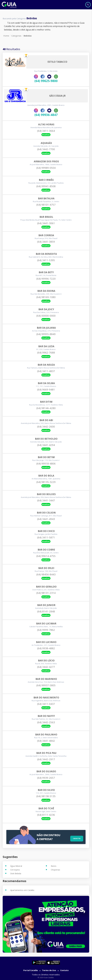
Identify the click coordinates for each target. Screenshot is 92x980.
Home (6, 36)
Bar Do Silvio (46, 790)
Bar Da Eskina (46, 291)
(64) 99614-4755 (46, 556)
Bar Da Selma (46, 383)
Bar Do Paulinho (46, 735)
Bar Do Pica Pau (46, 753)
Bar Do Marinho (46, 679)
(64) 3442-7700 (46, 149)
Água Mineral (16, 866)
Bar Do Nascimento (46, 698)
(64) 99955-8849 (46, 334)
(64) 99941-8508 (46, 186)
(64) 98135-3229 (46, 482)
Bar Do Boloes (46, 494)
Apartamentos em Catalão (22, 890)
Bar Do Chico (46, 531)
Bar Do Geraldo (46, 587)
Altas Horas (46, 125)
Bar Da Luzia (46, 346)
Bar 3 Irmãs (46, 180)
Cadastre (77, 839)
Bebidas (28, 36)
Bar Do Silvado (46, 771)
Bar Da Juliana (46, 328)
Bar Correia (46, 235)
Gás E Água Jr (57, 96)
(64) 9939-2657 (46, 778)
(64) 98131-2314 (46, 593)
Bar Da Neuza (46, 365)
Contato (64, 970)
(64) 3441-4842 (46, 741)
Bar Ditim (46, 402)
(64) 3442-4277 (46, 667)
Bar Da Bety (46, 272)
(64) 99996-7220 (46, 279)
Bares (54, 866)
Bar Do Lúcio (46, 661)
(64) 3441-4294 (46, 445)
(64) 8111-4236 (46, 815)
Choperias (55, 870)
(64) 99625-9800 (46, 81)
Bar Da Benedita (46, 254)
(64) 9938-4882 (46, 648)
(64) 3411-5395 (46, 260)
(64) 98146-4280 (46, 408)
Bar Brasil (46, 217)
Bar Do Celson (46, 513)
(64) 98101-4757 (46, 205)
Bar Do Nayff (46, 716)
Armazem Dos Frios (46, 162)
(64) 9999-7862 (46, 630)
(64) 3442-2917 (46, 759)
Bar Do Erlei (46, 568)
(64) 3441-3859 (46, 242)
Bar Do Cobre (46, 550)
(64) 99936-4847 (46, 115)
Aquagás (46, 143)
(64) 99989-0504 (46, 168)
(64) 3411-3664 (46, 131)
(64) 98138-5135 (46, 796)
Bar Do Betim (46, 457)
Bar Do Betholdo (46, 439)
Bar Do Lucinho (46, 642)
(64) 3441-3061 (46, 223)
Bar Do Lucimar (46, 624)
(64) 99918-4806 (46, 464)
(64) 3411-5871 (46, 537)
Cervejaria (15, 870)
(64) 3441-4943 (46, 519)
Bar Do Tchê (46, 808)
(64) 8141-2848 (46, 611)
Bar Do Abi (46, 420)
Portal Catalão (31, 970)
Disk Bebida (16, 873)
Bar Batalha (46, 199)
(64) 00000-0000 (46, 316)
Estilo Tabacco (57, 62)
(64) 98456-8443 (46, 574)
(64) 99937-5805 (46, 685)
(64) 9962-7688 (46, 353)
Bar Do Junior (46, 605)
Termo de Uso (49, 970)
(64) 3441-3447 (46, 500)
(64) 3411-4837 (46, 371)
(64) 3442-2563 (46, 722)
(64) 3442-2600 (46, 427)
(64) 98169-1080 (46, 297)
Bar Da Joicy (46, 309)
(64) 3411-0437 (46, 704)
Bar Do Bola (46, 476)
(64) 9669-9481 (46, 390)
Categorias (16, 36)
